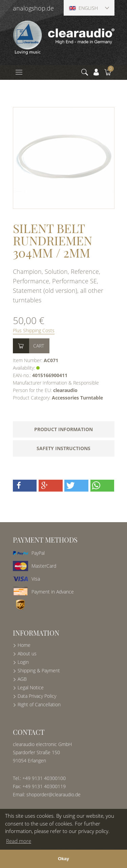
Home (24, 645)
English (83, 8)
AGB (22, 679)
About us (27, 653)
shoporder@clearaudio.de (54, 794)
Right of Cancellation (39, 704)
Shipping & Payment (39, 670)
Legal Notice (31, 687)
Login (23, 662)
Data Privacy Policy (37, 696)
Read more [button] (19, 841)
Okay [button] (63, 859)
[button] (25, 486)
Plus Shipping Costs (34, 330)
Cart (39, 346)
